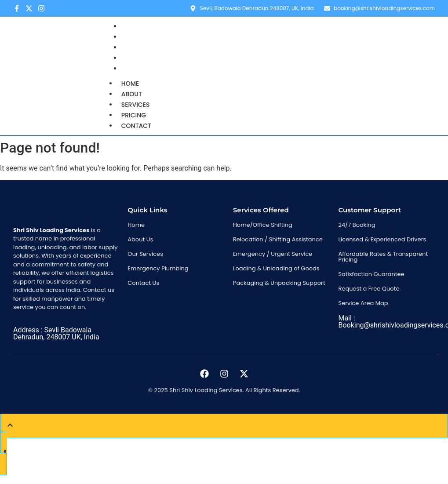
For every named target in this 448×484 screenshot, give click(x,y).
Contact (139, 69)
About (132, 94)
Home (130, 84)
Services (136, 105)
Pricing (134, 115)
